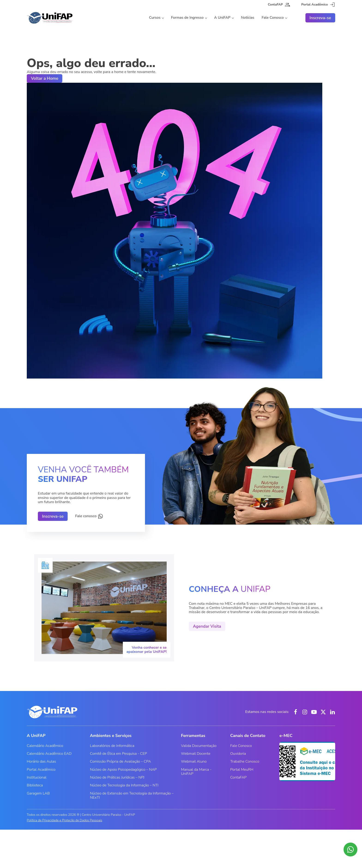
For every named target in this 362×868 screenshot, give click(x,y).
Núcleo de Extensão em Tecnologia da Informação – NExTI (132, 795)
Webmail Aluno (194, 761)
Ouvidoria (238, 754)
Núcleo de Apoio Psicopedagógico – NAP (123, 770)
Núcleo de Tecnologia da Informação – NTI (124, 785)
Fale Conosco (273, 18)
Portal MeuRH (242, 770)
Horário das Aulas (41, 761)
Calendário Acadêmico (45, 746)
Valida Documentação (199, 746)
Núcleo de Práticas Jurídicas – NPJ (117, 777)
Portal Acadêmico (41, 770)
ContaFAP (238, 777)
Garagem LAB (38, 793)
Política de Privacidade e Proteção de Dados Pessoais (65, 820)
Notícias (248, 18)
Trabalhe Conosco (245, 761)
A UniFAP (222, 18)
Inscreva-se (320, 18)
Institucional (37, 777)
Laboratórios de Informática (112, 746)
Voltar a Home (45, 78)
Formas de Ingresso (187, 18)
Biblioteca (35, 785)
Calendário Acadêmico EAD (49, 754)
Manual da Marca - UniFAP (196, 772)
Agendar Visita (207, 626)
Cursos (155, 18)
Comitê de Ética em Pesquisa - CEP (119, 754)
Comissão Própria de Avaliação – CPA (121, 761)
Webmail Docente (196, 754)
